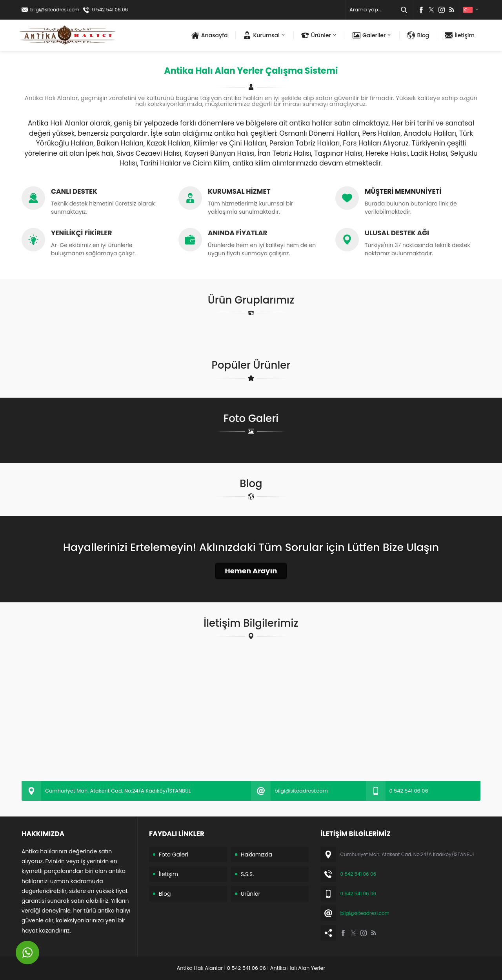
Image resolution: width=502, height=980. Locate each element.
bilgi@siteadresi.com (55, 10)
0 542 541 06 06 (110, 10)
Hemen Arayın (251, 571)
